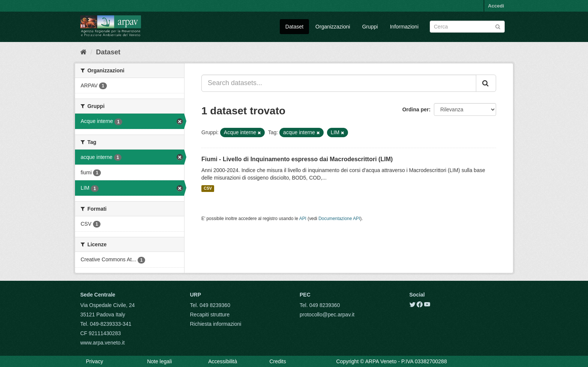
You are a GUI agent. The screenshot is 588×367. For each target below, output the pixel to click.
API (303, 219)
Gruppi (370, 27)
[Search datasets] (467, 27)
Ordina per (416, 109)
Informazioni (404, 27)
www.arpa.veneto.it (102, 343)
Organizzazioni (333, 27)
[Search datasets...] (339, 83)
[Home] (83, 52)
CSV (208, 189)
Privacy (94, 361)
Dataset (294, 27)
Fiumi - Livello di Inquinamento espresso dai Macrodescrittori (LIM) (297, 159)
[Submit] (498, 26)
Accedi (496, 6)
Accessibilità (223, 361)
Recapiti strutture (210, 315)
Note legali (159, 361)
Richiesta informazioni (216, 324)
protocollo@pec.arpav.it (327, 315)
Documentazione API (339, 219)
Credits (277, 361)
